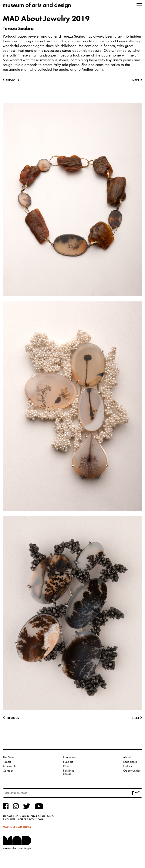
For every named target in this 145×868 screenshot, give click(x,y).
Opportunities (132, 771)
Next (137, 718)
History (128, 766)
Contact (8, 771)
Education (69, 757)
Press (66, 766)
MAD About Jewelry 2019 (46, 19)
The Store (9, 757)
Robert (7, 762)
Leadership (130, 762)
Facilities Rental (69, 772)
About (127, 757)
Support (68, 762)
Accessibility (10, 766)
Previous (11, 718)
